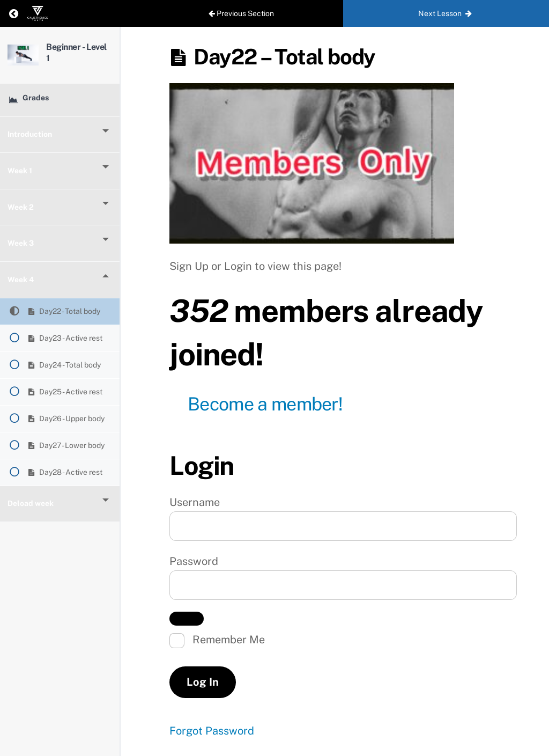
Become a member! (265, 404)
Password (194, 561)
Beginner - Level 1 (84, 51)
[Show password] (187, 619)
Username (195, 502)
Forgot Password (212, 731)
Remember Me (217, 641)
